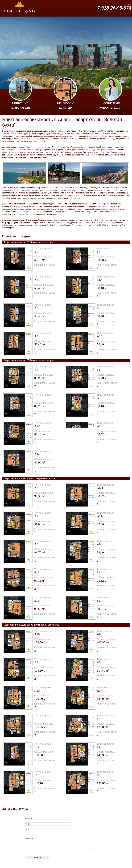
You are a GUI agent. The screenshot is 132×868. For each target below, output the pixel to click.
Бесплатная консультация (110, 93)
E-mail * (28, 830)
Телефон (28, 824)
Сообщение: (29, 839)
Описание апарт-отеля (20, 93)
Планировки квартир (65, 93)
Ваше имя (28, 818)
